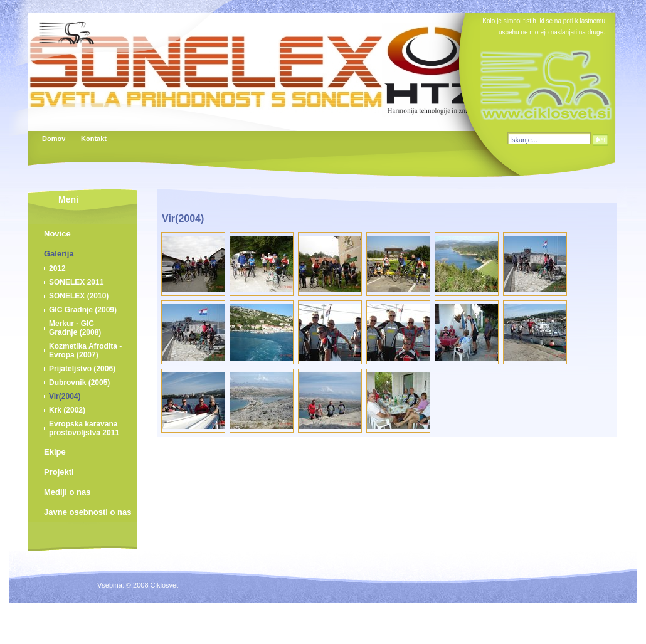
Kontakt (93, 139)
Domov (54, 139)
